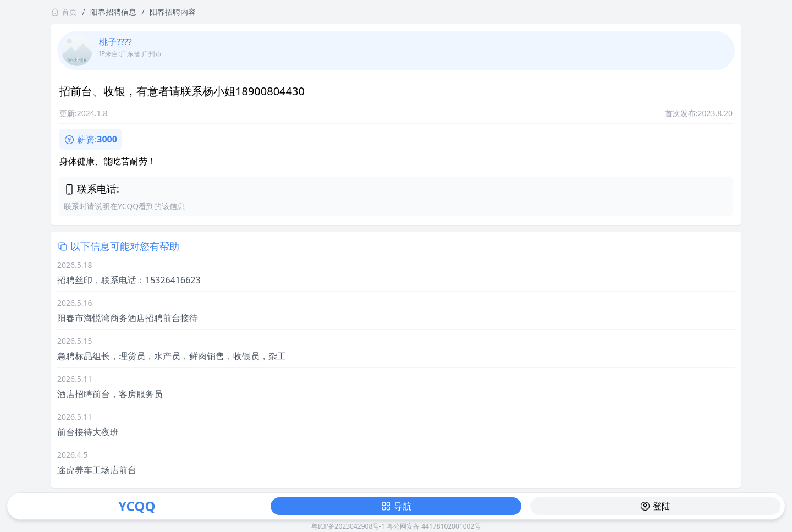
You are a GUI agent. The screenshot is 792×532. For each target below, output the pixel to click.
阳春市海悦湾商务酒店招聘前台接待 (128, 318)
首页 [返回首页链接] (64, 12)
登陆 (655, 506)
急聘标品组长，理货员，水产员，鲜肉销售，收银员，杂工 (172, 356)
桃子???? (116, 42)
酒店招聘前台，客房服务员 (110, 394)
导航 (396, 506)
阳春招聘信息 (113, 12)
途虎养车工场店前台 (97, 470)
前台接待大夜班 (88, 432)
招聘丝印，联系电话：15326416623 (129, 280)
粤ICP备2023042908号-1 (348, 526)
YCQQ (137, 506)
